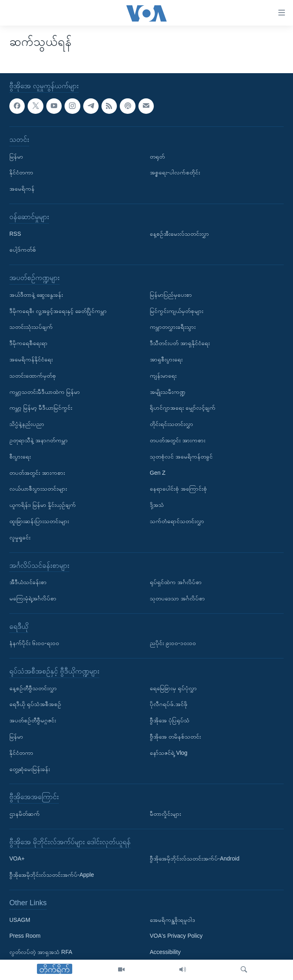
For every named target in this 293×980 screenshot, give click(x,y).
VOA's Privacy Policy (176, 936)
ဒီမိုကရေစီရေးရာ (28, 343)
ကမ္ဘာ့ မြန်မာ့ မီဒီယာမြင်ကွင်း (41, 408)
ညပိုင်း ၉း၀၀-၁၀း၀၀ (173, 643)
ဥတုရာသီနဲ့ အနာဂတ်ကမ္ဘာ (39, 440)
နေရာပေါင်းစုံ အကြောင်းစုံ (178, 489)
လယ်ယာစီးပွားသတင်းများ (38, 489)
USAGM (20, 919)
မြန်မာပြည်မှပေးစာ (171, 294)
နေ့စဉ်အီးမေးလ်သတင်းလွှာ (179, 233)
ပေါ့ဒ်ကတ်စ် (23, 250)
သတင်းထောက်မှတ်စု (33, 375)
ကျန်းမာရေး (163, 375)
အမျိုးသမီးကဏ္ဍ (168, 391)
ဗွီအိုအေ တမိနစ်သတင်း (175, 737)
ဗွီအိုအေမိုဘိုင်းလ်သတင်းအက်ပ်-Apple (52, 875)
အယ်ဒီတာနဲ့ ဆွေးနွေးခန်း (36, 294)
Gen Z (158, 472)
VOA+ (17, 858)
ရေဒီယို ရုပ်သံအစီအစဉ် (35, 704)
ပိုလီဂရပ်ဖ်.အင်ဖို (169, 704)
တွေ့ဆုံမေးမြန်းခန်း (30, 769)
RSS (15, 233)
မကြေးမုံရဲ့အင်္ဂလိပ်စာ (33, 598)
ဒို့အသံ (157, 505)
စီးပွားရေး (20, 456)
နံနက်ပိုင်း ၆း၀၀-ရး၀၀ (34, 643)
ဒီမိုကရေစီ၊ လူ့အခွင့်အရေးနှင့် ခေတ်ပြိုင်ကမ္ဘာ (58, 311)
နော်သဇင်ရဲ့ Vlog (169, 753)
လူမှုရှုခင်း (20, 537)
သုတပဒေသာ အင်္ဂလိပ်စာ (177, 598)
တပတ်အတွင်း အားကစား (37, 472)
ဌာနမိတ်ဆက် (25, 814)
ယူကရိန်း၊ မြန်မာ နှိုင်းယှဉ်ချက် (43, 505)
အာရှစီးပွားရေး (166, 359)
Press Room (25, 936)
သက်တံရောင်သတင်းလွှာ (177, 521)
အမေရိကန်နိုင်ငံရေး (31, 359)
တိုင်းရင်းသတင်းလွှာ (171, 424)
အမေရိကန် (22, 189)
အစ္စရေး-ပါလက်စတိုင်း (175, 172)
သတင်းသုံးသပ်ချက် (31, 327)
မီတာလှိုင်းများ (165, 814)
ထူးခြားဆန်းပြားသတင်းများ (39, 521)
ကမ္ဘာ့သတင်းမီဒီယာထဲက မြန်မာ (45, 391)
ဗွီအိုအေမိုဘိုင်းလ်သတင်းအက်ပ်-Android (195, 858)
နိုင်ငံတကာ (21, 172)
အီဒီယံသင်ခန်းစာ (28, 582)
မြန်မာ (16, 156)
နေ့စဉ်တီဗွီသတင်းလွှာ (33, 688)
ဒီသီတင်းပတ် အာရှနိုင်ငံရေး (180, 343)
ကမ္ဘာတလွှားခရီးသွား (173, 327)
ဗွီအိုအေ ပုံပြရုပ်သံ (170, 720)
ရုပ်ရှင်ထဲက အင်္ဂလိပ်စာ (176, 582)
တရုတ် (157, 156)
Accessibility (165, 952)
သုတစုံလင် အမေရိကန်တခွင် (181, 456)
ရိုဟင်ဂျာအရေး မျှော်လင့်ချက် (183, 408)
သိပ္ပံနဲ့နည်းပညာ (27, 424)
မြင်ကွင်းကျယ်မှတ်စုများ (177, 311)
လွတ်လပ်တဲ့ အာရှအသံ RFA (41, 952)
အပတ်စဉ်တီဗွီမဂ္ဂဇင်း (33, 720)
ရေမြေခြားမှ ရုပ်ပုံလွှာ (173, 688)
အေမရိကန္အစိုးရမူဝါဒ (172, 919)
